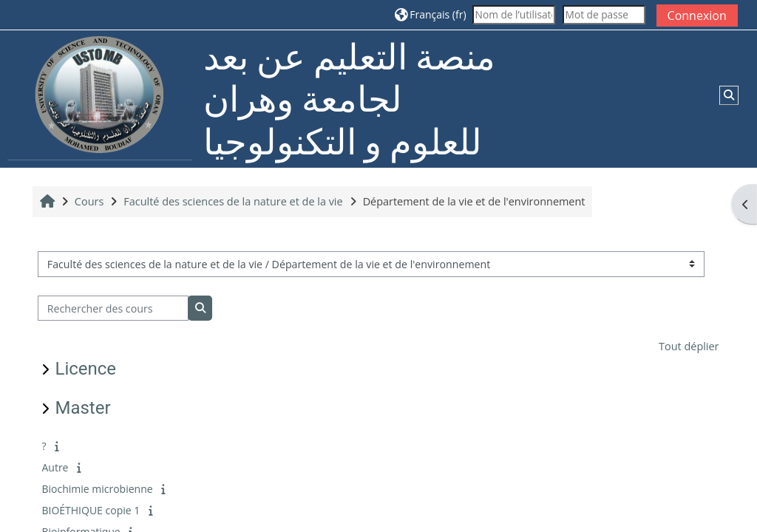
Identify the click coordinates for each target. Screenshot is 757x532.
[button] (430, 14)
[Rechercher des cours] (113, 308)
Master (82, 408)
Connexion (697, 16)
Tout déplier (689, 346)
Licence (85, 369)
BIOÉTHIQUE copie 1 (91, 510)
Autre (55, 467)
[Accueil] (100, 98)
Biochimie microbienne (97, 489)
